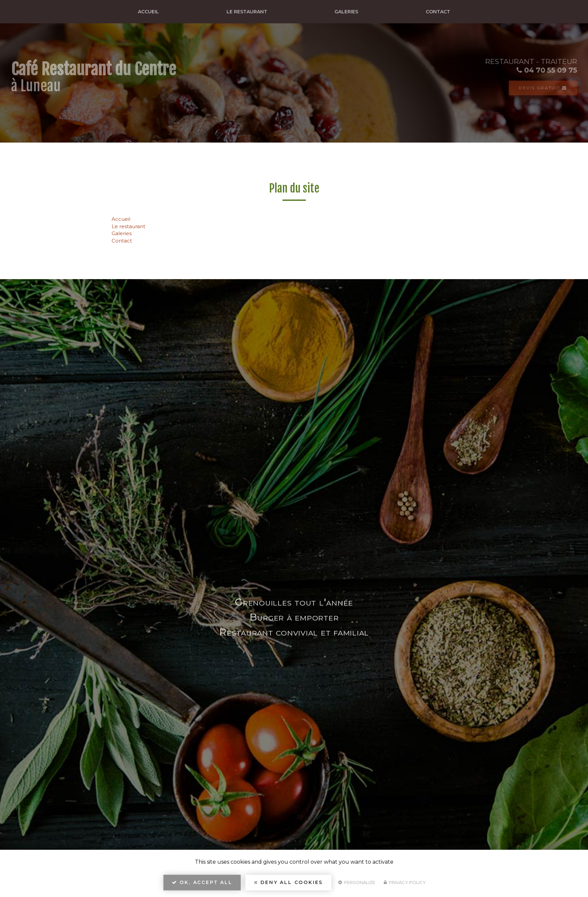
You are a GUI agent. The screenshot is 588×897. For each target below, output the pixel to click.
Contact (438, 12)
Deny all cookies (288, 882)
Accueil (148, 12)
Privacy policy (405, 882)
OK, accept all (202, 882)
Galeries (346, 12)
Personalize (357, 882)
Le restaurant (247, 12)
